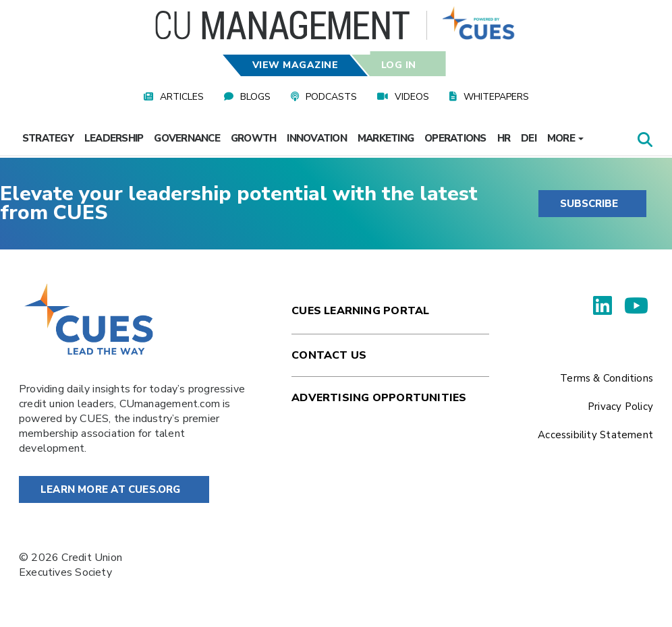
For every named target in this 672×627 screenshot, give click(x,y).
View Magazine (296, 65)
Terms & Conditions (607, 378)
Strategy (48, 138)
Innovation (317, 138)
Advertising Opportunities (379, 398)
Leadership (114, 138)
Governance (187, 138)
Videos (412, 97)
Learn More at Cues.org (111, 489)
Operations (455, 138)
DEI (529, 138)
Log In (398, 65)
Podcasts (331, 97)
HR (504, 138)
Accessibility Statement (595, 435)
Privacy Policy (620, 407)
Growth (254, 138)
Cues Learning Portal (360, 311)
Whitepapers (496, 97)
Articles (182, 97)
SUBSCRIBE (589, 204)
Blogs (255, 97)
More (565, 138)
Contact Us (329, 355)
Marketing (386, 138)
